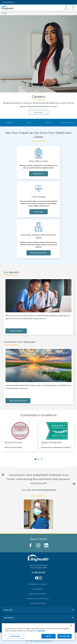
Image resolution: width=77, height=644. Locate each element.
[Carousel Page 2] (38, 459)
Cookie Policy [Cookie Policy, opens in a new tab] (41, 631)
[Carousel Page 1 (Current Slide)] (35, 459)
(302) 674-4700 (39, 573)
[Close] (71, 626)
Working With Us (38, 174)
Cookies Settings (14, 636)
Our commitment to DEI (39, 253)
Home (5, 13)
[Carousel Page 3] (42, 459)
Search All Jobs (38, 112)
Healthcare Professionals (38, 599)
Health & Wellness (38, 603)
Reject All (49, 636)
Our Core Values (39, 212)
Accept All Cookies (65, 636)
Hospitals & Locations (38, 584)
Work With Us (9, 618)
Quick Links (8, 610)
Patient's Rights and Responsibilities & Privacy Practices (39, 641)
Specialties (38, 589)
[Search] (66, 8)
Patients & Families (38, 594)
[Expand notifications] (14, 2)
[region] (38, 632)
